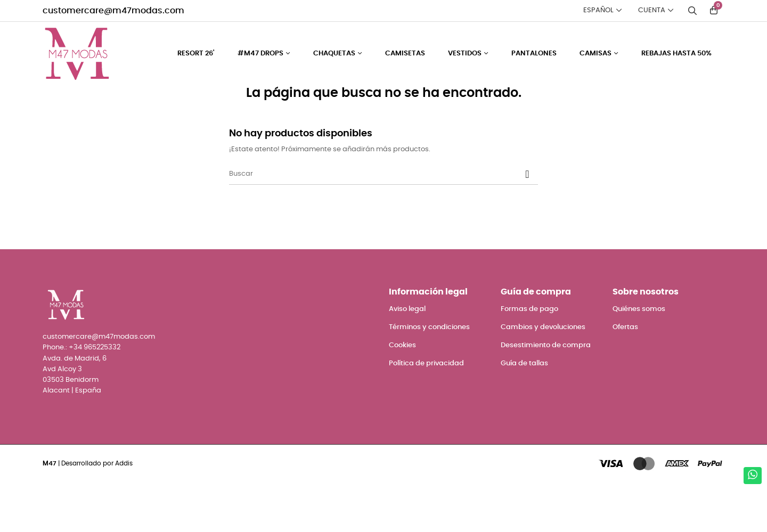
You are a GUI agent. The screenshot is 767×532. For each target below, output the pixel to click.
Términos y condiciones (429, 377)
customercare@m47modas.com (113, 11)
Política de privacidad (426, 413)
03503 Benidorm (71, 429)
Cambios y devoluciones (543, 377)
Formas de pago (529, 359)
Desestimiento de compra (546, 395)
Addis (124, 513)
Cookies (402, 395)
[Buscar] (383, 224)
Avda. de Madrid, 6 (75, 408)
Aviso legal (407, 359)
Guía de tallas (524, 413)
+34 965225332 (95, 397)
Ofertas (625, 377)
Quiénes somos (639, 359)
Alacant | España (72, 440)
